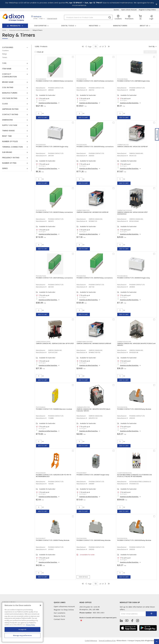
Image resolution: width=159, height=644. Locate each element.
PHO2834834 (122, 276)
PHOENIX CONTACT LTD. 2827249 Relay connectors (54, 278)
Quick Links (60, 602)
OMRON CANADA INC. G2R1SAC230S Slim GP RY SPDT (55, 343)
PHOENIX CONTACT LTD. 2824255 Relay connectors (95, 147)
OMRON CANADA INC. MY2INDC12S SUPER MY (93, 212)
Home (4, 30)
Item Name (7, 69)
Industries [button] (94, 26)
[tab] (15, 47)
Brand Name (8, 82)
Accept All (22, 629)
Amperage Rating (10, 109)
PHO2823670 (41, 210)
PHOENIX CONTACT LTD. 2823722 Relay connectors (95, 81)
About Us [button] (144, 26)
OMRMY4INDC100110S (85, 342)
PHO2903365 (82, 538)
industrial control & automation (19, 30)
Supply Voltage (10, 125)
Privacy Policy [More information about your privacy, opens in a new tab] (30, 625)
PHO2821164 (81, 276)
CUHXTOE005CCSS (124, 473)
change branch (52, 19)
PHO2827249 (41, 276)
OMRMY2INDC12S (83, 210)
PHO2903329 (122, 538)
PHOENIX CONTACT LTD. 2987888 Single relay (133, 81)
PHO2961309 (41, 145)
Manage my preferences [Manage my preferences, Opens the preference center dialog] (23, 635)
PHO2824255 (82, 145)
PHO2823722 (82, 79)
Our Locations (60, 613)
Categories (8, 47)
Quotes (116, 10)
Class (5, 104)
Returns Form (60, 616)
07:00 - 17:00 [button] (38, 19)
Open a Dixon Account (129, 10)
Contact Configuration (9, 75)
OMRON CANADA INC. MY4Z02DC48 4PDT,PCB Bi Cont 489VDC (136, 344)
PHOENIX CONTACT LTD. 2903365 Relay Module (94, 540)
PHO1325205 (41, 473)
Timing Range (8, 131)
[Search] (88, 17)
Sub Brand (7, 152)
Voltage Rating (10, 98)
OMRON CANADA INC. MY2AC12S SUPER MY (132, 147)
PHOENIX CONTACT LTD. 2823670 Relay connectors (54, 212)
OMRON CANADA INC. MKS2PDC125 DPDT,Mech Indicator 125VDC (94, 410)
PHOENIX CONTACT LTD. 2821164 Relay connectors (95, 278)
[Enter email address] (133, 614)
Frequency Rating (11, 158)
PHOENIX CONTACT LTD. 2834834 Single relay (134, 278)
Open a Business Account (64, 607)
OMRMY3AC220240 (125, 210)
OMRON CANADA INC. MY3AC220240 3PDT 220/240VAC (132, 213)
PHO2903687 (82, 473)
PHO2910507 (41, 538)
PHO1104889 (41, 407)
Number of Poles (10, 141)
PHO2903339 (122, 407)
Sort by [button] (152, 46)
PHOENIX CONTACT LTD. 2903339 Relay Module (134, 409)
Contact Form (59, 619)
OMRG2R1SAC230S (43, 342)
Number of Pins (9, 163)
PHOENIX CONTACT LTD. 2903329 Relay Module (134, 540)
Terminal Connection (12, 147)
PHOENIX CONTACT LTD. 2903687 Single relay (93, 475)
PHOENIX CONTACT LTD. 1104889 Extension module (54, 409)
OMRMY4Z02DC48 (124, 342)
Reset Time (7, 136)
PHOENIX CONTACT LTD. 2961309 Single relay (52, 147)
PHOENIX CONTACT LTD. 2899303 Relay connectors (54, 81)
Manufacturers (120, 26)
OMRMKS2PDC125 (83, 407)
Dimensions (8, 120)
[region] (22, 622)
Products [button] (15, 26)
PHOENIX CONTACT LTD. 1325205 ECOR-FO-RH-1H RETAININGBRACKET (54, 476)
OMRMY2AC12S (123, 145)
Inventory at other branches (48, 103)
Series (5, 168)
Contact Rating (10, 114)
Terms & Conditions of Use (107, 641)
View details (83, 577)
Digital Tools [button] (68, 26)
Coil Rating (8, 87)
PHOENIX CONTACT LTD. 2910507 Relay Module (53, 540)
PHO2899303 (41, 79)
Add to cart (43, 118)
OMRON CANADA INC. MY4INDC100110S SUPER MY (94, 343)
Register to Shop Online (147, 10)
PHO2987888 (122, 79)
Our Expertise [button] (40, 26)
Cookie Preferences (91, 641)
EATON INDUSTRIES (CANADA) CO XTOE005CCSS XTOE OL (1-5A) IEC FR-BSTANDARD (135, 476)
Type (4, 63)
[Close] (40, 605)
